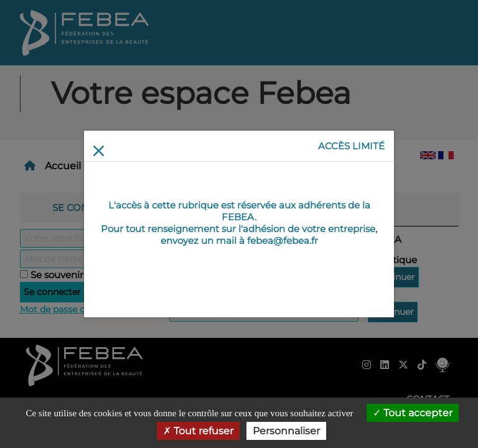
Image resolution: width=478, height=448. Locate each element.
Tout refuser (198, 431)
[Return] (99, 151)
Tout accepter (413, 413)
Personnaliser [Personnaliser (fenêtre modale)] (286, 431)
